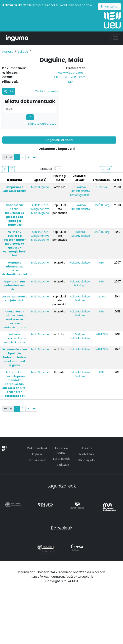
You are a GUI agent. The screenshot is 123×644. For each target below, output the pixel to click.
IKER (70, 82)
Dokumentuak (37, 448)
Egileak (23, 52)
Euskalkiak (80, 187)
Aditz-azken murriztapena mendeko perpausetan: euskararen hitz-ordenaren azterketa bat (14, 384)
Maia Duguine (40, 187)
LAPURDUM (102, 334)
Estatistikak (61, 459)
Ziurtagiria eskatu (46, 91)
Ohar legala (86, 460)
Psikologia (80, 285)
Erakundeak (37, 460)
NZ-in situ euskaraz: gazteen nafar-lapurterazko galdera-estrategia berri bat (15, 244)
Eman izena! (109, 6)
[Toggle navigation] (116, 38)
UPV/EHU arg (102, 205)
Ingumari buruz (61, 450)
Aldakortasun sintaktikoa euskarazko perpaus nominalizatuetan (14, 319)
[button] (12, 91)
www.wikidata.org (70, 73)
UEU (102, 263)
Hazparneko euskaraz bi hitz (14, 189)
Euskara (80, 232)
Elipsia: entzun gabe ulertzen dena (15, 285)
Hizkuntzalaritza (80, 191)
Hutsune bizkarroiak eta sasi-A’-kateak (15, 338)
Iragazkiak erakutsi (59, 140)
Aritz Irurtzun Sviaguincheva (40, 207)
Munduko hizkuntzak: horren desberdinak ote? (15, 268)
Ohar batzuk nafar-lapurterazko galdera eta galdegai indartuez (15, 215)
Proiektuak (61, 465)
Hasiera (8, 52)
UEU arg (102, 297)
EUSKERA (102, 187)
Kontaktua (86, 454)
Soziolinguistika (80, 195)
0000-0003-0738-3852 (68, 77)
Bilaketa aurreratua (42, 124)
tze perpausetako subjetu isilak (14, 298)
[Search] (30, 109)
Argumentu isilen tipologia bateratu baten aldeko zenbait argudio (15, 357)
